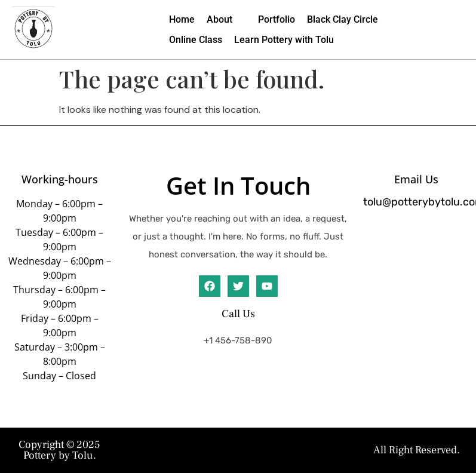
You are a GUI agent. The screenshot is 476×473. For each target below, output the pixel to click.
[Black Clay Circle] (343, 20)
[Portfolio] (277, 20)
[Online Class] (196, 40)
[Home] (182, 20)
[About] (226, 20)
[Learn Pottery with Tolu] (284, 40)
